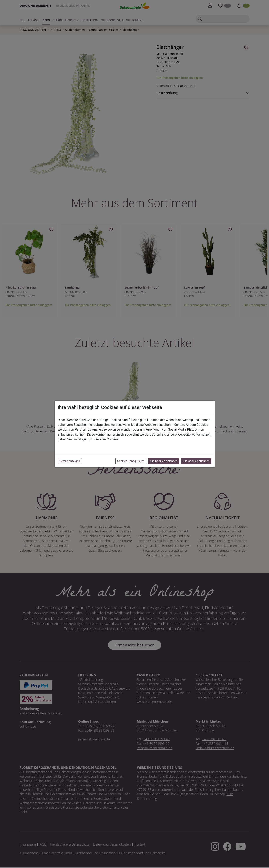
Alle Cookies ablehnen (164, 461)
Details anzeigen (70, 461)
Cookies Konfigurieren (131, 461)
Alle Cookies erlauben (196, 461)
